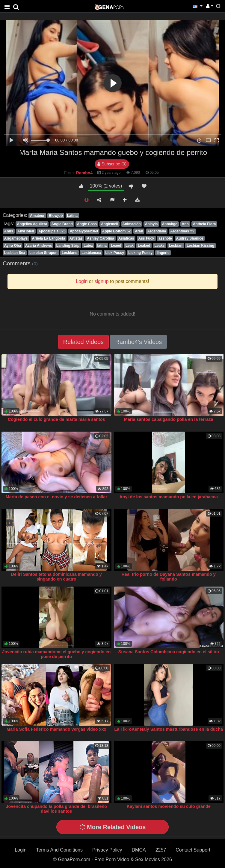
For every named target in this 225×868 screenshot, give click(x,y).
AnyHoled (26, 231)
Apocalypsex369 (84, 231)
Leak (130, 246)
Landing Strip (68, 246)
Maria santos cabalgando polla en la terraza (169, 419)
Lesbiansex (91, 253)
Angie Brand (62, 224)
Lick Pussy (115, 253)
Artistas (76, 238)
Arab (139, 231)
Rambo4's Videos (138, 342)
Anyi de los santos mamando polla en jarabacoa (169, 497)
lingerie (163, 253)
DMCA (139, 850)
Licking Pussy (140, 253)
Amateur (37, 216)
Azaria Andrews (39, 246)
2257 (161, 850)
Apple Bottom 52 (116, 231)
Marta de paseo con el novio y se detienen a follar (56, 497)
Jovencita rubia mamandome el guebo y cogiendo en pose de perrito (56, 654)
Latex (88, 246)
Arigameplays (16, 238)
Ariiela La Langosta (49, 238)
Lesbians (70, 253)
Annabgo (170, 224)
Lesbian (176, 246)
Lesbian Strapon (43, 253)
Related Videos (83, 342)
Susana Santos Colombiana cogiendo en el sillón (169, 652)
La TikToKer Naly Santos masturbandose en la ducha (169, 729)
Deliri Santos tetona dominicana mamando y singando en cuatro (56, 577)
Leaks (159, 246)
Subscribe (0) (112, 164)
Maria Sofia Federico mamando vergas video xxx (56, 729)
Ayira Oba (13, 246)
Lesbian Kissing (200, 246)
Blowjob (56, 216)
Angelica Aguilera (32, 224)
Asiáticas (126, 238)
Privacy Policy (107, 850)
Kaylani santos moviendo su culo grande (169, 806)
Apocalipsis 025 (52, 231)
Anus (9, 231)
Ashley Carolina (101, 238)
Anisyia (151, 224)
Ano (185, 224)
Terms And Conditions (59, 850)
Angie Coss (87, 224)
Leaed (116, 246)
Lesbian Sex (15, 253)
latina (102, 246)
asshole (165, 238)
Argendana (157, 231)
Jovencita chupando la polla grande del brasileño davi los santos (56, 809)
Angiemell (110, 224)
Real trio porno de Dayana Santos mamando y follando (169, 577)
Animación (131, 224)
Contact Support (193, 850)
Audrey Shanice (190, 238)
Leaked (144, 246)
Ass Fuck (146, 238)
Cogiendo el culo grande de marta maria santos (56, 419)
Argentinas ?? (182, 231)
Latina (72, 216)
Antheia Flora (204, 224)
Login (21, 850)
